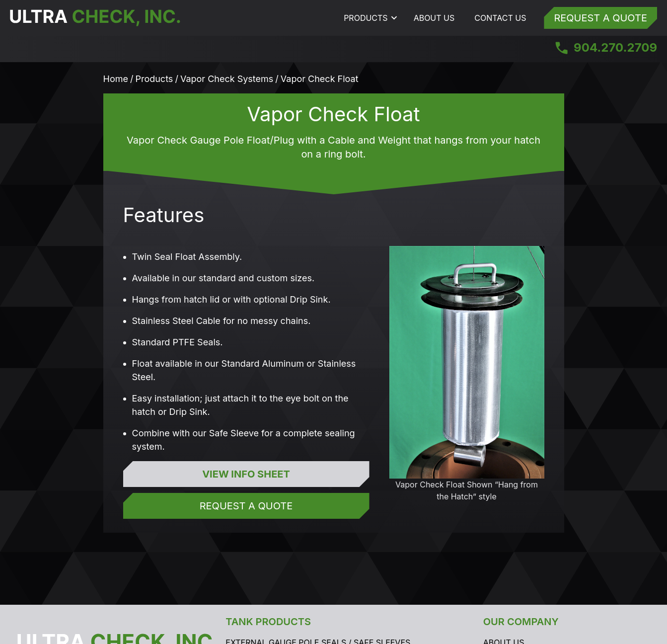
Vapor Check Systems (227, 79)
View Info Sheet (246, 474)
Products (366, 18)
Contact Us (500, 18)
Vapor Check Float (320, 79)
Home (116, 79)
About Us (434, 18)
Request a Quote (600, 18)
